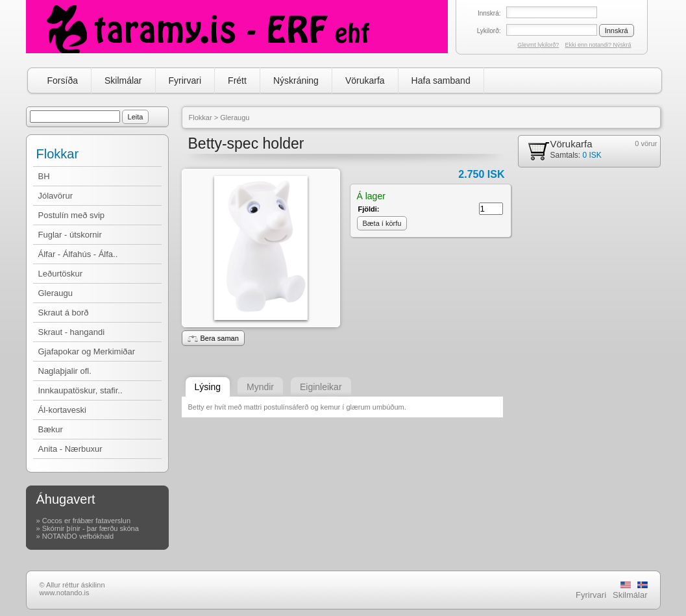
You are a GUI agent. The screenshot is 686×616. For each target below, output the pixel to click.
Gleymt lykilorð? (538, 45)
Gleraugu (55, 293)
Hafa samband (441, 80)
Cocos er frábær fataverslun (86, 521)
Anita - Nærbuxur (70, 449)
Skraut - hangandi (72, 332)
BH (44, 176)
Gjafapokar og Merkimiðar (87, 351)
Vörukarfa (365, 80)
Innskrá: (489, 13)
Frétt (237, 80)
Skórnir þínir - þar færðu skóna (91, 528)
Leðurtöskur (61, 274)
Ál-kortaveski (62, 410)
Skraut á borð (64, 313)
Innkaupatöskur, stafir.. (80, 390)
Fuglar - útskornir (70, 235)
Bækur (51, 429)
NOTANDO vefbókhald (78, 536)
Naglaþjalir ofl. (65, 371)
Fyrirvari (185, 80)
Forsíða (63, 80)
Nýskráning (296, 80)
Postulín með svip (72, 215)
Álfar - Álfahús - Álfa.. (78, 254)
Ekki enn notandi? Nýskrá (598, 45)
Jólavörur (55, 196)
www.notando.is (65, 593)
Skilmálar (123, 80)
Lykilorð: (489, 31)
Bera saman (213, 338)
